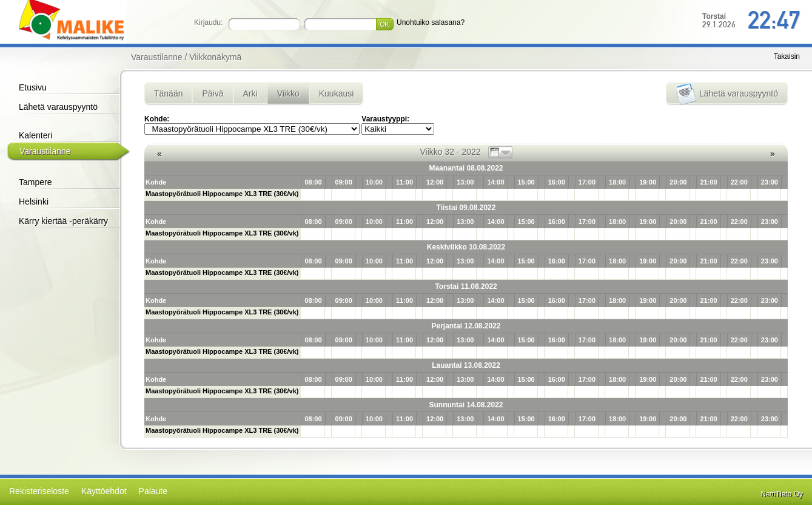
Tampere (35, 182)
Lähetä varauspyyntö (58, 107)
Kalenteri (35, 135)
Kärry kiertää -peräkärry (63, 221)
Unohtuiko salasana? (431, 22)
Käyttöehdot (104, 491)
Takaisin (787, 56)
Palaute (153, 491)
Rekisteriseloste (39, 491)
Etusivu (33, 87)
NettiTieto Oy (782, 494)
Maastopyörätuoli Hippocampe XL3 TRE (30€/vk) (222, 194)
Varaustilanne (45, 151)
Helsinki (34, 202)
